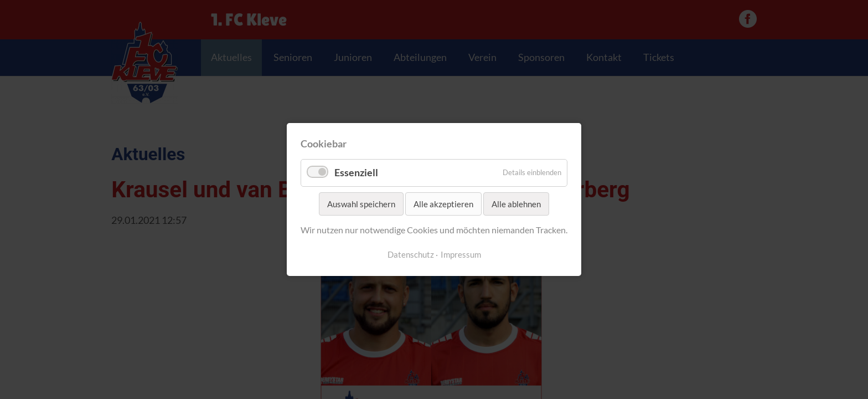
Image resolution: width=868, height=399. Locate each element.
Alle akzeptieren (443, 204)
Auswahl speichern (361, 204)
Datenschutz (411, 255)
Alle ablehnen (516, 204)
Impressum (461, 255)
